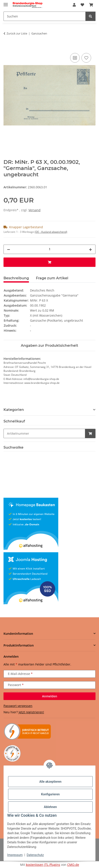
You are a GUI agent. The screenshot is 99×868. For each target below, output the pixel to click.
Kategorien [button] (14, 410)
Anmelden (50, 696)
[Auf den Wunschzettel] (86, 58)
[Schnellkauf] (44, 433)
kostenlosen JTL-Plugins (43, 865)
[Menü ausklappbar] (6, 3)
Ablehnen (50, 807)
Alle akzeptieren (50, 782)
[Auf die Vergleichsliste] (75, 58)
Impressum (15, 855)
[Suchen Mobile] (45, 16)
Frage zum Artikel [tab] (52, 278)
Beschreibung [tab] (16, 278)
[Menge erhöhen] (90, 249)
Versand (34, 210)
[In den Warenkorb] (7, 47)
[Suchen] (90, 16)
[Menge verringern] (9, 249)
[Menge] (49, 249)
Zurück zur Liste (17, 33)
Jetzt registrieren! (31, 712)
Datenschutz (35, 855)
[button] (74, 5)
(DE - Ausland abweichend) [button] (51, 232)
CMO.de (73, 865)
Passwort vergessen (18, 706)
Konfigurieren (50, 794)
